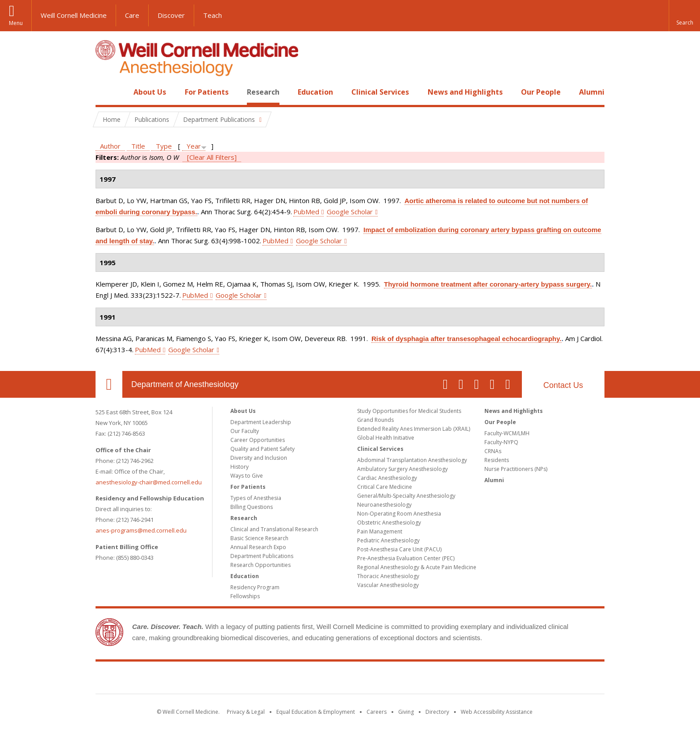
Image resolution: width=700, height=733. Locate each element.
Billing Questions (252, 507)
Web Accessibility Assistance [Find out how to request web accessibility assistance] (497, 712)
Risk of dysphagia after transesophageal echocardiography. (467, 339)
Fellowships (245, 596)
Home (105, 92)
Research (263, 92)
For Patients (207, 92)
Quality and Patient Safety (262, 449)
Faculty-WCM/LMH (507, 433)
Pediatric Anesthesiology (388, 540)
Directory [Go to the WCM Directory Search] (437, 712)
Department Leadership (261, 422)
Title (138, 146)
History (240, 467)
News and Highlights (465, 92)
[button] (684, 16)
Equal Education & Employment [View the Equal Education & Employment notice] (316, 712)
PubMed (306, 212)
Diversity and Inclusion (259, 458)
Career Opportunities (258, 440)
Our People (541, 92)
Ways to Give (247, 476)
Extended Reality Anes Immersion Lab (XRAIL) (414, 429)
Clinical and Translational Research (274, 529)
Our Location (109, 384)
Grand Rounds (375, 420)
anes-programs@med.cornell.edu (141, 530)
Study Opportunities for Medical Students (409, 411)
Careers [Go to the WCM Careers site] (377, 712)
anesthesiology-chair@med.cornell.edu (149, 482)
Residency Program (255, 587)
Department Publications (262, 556)
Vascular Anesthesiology (388, 585)
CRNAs (493, 451)
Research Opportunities (260, 565)
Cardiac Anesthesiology (387, 478)
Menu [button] (16, 23)
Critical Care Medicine (385, 487)
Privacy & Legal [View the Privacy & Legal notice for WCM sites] (246, 712)
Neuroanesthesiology (384, 505)
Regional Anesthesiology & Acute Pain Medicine (417, 567)
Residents (497, 460)
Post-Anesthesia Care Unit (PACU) (399, 549)
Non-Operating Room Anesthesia (399, 514)
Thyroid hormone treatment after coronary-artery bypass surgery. (488, 284)
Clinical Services (380, 92)
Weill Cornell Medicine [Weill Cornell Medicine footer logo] (350, 679)
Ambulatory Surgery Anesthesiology (402, 469)
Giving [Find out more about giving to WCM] (406, 712)
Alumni (592, 92)
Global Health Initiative (386, 438)
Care (132, 15)
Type (164, 146)
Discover (171, 15)
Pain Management (380, 531)
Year (194, 146)
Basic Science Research (259, 538)
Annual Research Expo (258, 547)
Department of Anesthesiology (185, 384)
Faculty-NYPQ (501, 442)
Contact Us (563, 385)
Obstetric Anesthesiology (389, 523)
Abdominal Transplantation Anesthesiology (412, 460)
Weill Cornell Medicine (74, 15)
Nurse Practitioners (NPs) (516, 469)
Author (110, 146)
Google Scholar (350, 212)
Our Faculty (245, 431)
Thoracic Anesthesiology (388, 576)
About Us (150, 92)
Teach (212, 15)
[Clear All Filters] (212, 157)
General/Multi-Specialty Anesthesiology (406, 496)
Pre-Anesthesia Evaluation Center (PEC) (406, 558)
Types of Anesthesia (256, 498)
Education (315, 92)
